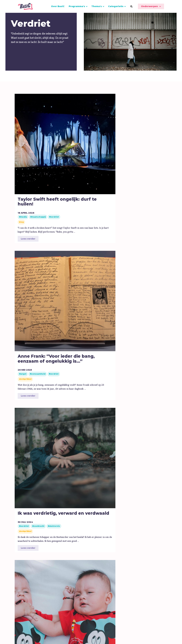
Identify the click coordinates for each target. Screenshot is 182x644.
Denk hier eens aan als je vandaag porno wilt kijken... (149, 421)
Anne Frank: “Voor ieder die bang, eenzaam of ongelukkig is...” (70, 147)
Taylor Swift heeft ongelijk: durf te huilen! (31, 145)
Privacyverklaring (166, 637)
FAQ (84, 597)
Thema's (97, 6)
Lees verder (28, 212)
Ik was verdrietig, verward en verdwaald (109, 142)
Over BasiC (58, 6)
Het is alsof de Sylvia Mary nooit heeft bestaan (30, 421)
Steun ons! (140, 597)
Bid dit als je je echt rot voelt (32, 280)
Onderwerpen (149, 6)
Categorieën (116, 6)
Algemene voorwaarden (120, 637)
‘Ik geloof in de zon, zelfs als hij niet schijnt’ (149, 282)
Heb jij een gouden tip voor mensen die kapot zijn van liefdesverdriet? (75, 426)
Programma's (77, 6)
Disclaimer (145, 637)
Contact (95, 597)
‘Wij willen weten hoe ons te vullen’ (69, 282)
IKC (55, 598)
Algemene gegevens (117, 597)
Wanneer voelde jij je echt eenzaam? (108, 418)
